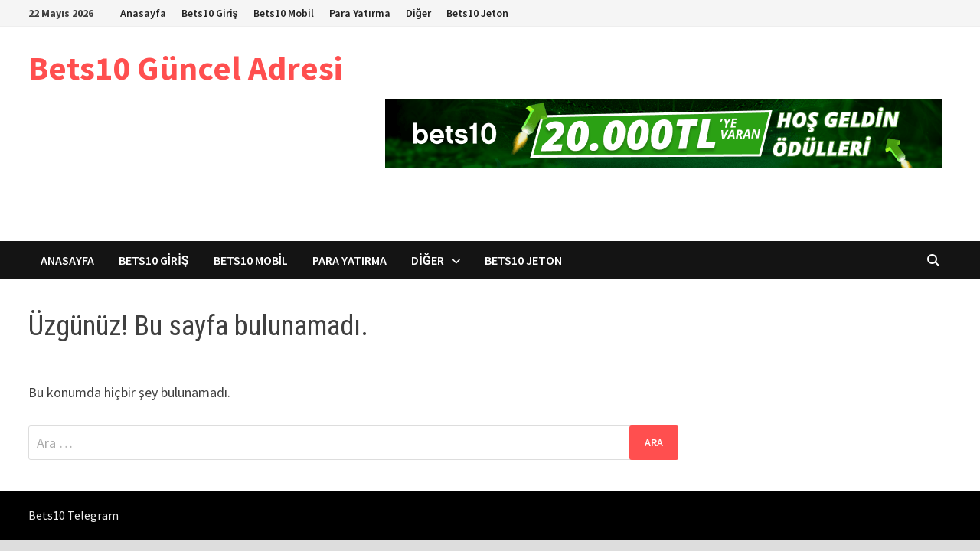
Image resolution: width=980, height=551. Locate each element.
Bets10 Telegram (73, 515)
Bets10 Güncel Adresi (185, 68)
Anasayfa (143, 13)
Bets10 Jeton (477, 13)
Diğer (418, 13)
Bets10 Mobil (284, 13)
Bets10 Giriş (210, 13)
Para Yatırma (360, 13)
